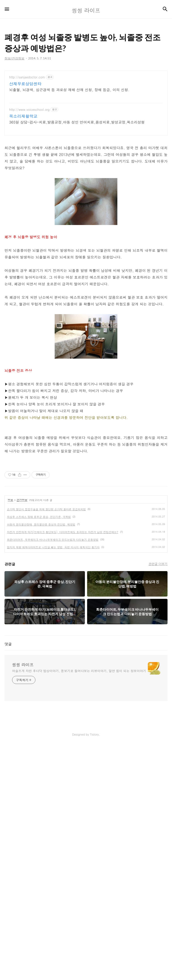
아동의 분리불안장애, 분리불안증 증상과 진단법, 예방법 (41, 759)
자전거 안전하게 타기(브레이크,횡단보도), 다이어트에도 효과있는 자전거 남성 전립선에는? (63, 767)
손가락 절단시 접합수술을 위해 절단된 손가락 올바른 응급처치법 (46, 744)
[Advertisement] (86, 110)
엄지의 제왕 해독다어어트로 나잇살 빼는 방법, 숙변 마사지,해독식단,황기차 (53, 782)
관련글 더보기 (158, 798)
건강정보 (22, 735)
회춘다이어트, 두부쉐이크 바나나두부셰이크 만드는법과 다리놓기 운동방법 (53, 774)
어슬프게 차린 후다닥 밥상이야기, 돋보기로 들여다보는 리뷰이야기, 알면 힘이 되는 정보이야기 (79, 905)
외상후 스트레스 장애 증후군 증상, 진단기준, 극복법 (39, 751)
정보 (11, 735)
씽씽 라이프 (23, 899)
